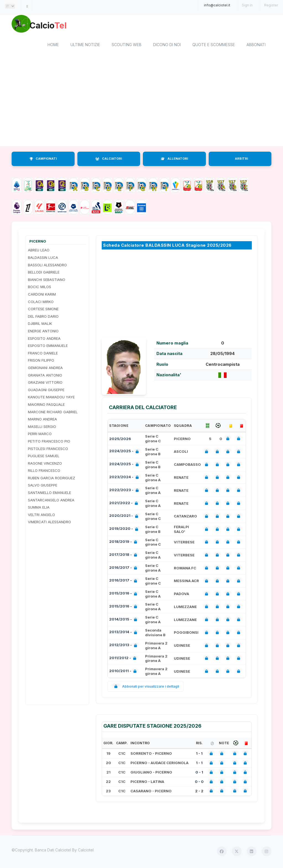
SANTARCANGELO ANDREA (51, 501)
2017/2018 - (124, 556)
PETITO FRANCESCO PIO (49, 442)
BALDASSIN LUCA (43, 258)
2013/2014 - (124, 634)
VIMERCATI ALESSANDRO (49, 523)
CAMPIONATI (43, 160)
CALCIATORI (109, 160)
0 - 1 (199, 773)
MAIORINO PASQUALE (46, 405)
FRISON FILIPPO (41, 361)
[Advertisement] (141, 103)
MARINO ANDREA (42, 420)
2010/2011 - (124, 672)
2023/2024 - (125, 478)
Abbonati (256, 46)
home (53, 46)
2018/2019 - (124, 543)
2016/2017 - (124, 569)
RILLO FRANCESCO (44, 472)
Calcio (58, 26)
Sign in (247, 5)
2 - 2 (199, 792)
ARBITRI (241, 160)
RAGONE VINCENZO (45, 464)
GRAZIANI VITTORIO (45, 383)
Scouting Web (127, 46)
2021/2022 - (125, 504)
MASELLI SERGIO (42, 427)
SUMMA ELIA (39, 508)
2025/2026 (120, 440)
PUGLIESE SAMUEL (44, 457)
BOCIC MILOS (40, 288)
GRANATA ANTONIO (45, 376)
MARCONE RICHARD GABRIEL (53, 413)
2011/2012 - (124, 659)
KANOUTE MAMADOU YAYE (51, 398)
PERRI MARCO (40, 435)
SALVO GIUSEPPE (43, 486)
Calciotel (86, 851)
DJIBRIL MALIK (40, 325)
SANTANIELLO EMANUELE (49, 493)
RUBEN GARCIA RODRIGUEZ (52, 479)
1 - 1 (199, 754)
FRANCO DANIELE (43, 354)
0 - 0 (199, 782)
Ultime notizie (85, 46)
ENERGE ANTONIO (43, 332)
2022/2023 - (125, 491)
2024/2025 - (125, 453)
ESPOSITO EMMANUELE (48, 347)
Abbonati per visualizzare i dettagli (146, 687)
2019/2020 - (125, 530)
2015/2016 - (124, 595)
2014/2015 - (124, 621)
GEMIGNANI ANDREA (45, 369)
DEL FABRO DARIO (43, 317)
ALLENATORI (174, 160)
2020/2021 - (125, 517)
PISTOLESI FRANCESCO (48, 449)
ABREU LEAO (39, 251)
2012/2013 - (124, 647)
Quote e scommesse (214, 46)
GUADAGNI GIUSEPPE (46, 391)
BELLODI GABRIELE (44, 273)
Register (271, 5)
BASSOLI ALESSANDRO (47, 266)
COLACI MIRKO (41, 303)
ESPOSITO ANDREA (44, 339)
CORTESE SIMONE (43, 310)
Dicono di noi (167, 46)
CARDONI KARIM (42, 295)
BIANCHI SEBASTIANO (47, 280)
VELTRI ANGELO (41, 515)
